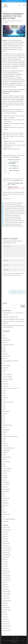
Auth (4, 347)
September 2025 (7, 530)
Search (4, 455)
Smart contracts (7, 462)
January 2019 (6, 624)
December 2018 (7, 626)
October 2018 (6, 628)
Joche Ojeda (7, 21)
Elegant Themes (14, 640)
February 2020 (6, 608)
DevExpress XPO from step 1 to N (11, 388)
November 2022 (7, 594)
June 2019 (5, 614)
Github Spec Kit (6, 411)
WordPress (14, 642)
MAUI (4, 423)
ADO (4, 336)
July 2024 (5, 559)
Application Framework (8, 345)
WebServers (6, 503)
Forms (4, 409)
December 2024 (7, 548)
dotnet (4, 391)
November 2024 (7, 550)
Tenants (5, 473)
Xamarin (5, 512)
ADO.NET (5, 338)
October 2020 (6, 598)
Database (5, 381)
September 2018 (7, 630)
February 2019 (6, 621)
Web (4, 496)
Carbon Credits (6, 365)
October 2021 (6, 596)
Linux (4, 420)
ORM (4, 441)
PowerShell (5, 446)
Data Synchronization (8, 379)
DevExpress (6, 386)
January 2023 (6, 589)
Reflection (5, 453)
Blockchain (5, 354)
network (5, 432)
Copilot (4, 370)
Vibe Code (5, 487)
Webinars (5, 501)
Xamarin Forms (6, 514)
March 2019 (6, 619)
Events (4, 407)
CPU (4, 372)
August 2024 (6, 557)
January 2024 (6, 573)
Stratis (4, 466)
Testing (4, 475)
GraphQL (5, 414)
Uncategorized (6, 482)
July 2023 (5, 582)
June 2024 (5, 562)
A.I (3, 333)
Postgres (5, 443)
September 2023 (7, 580)
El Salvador (5, 398)
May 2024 (5, 564)
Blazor (4, 352)
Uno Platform (6, 485)
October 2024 (6, 553)
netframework (6, 430)
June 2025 (5, 534)
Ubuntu (4, 480)
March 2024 (6, 569)
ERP (4, 404)
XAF (4, 510)
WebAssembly (6, 498)
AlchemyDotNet (7, 340)
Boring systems (6, 356)
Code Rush (5, 368)
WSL (4, 508)
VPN (4, 494)
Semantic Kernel (7, 457)
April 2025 (5, 539)
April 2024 (5, 566)
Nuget (4, 434)
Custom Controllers (7, 375)
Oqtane (4, 439)
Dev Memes (6, 384)
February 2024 (6, 571)
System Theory (6, 471)
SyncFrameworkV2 (7, 469)
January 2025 (6, 546)
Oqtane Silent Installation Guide (10, 317)
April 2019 (5, 617)
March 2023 (6, 587)
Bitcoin (4, 349)
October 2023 (6, 578)
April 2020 (5, 605)
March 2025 (6, 541)
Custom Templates (7, 377)
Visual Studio (6, 491)
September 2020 (7, 601)
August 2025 (6, 532)
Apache (4, 342)
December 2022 (7, 592)
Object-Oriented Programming (10, 436)
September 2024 (7, 555)
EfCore (4, 393)
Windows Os (6, 505)
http (4, 416)
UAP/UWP (5, 478)
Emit (4, 400)
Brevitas (5, 359)
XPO (20, 21)
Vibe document (6, 489)
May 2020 (5, 603)
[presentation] (9, 283)
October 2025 (6, 527)
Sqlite (4, 464)
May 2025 (5, 537)
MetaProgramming (7, 425)
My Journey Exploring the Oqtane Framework (14, 319)
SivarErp (5, 459)
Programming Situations (9, 448)
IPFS (4, 418)
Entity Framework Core (8, 402)
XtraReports (6, 521)
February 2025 (6, 543)
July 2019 (5, 612)
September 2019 (7, 610)
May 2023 (5, 585)
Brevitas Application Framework (10, 361)
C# (3, 363)
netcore (5, 427)
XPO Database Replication (9, 519)
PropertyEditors (6, 450)
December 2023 (7, 575)
